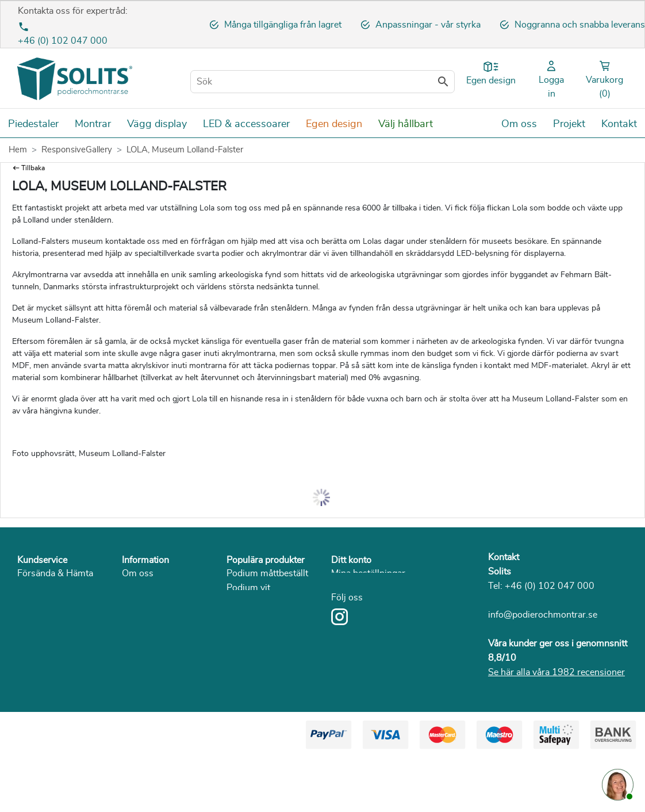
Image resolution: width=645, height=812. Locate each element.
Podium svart (254, 602)
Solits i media (149, 616)
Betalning (37, 588)
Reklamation (43, 631)
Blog (131, 660)
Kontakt (504, 557)
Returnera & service (57, 602)
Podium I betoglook (266, 616)
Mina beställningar (368, 573)
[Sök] (322, 82)
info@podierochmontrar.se (543, 615)
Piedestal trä (252, 717)
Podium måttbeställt (267, 573)
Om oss (138, 573)
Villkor (135, 588)
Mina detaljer (357, 602)
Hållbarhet (143, 631)
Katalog (137, 645)
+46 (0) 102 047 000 (63, 41)
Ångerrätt (37, 616)
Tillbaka (33, 168)
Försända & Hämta (55, 573)
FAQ (26, 645)
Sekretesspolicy (154, 602)
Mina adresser (360, 588)
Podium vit (248, 588)
